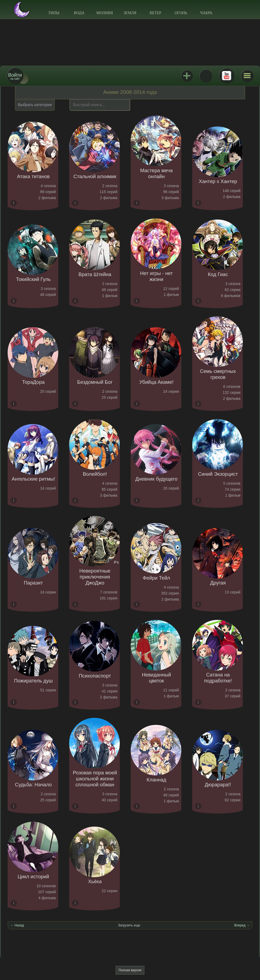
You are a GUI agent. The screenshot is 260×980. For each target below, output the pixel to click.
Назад (19, 925)
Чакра (206, 13)
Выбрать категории (35, 105)
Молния (105, 13)
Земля (130, 13)
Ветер (155, 13)
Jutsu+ (187, 76)
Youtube (227, 76)
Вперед (240, 925)
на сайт (15, 76)
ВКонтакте (206, 76)
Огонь (181, 13)
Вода (79, 13)
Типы (54, 13)
